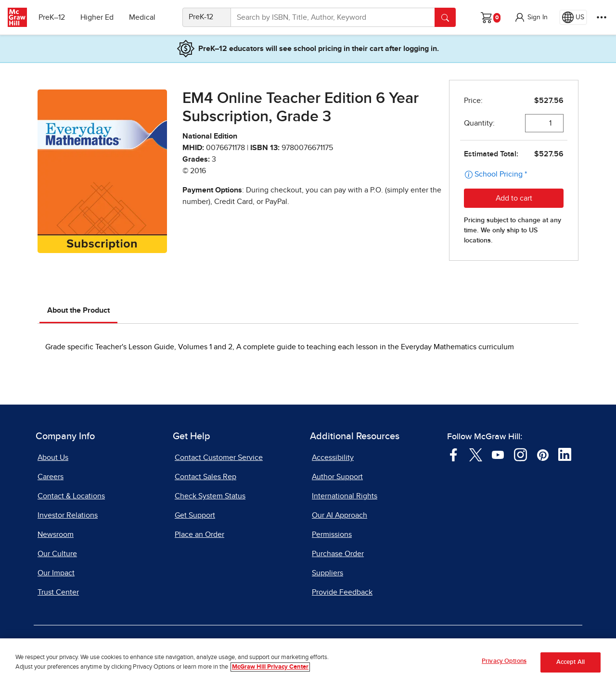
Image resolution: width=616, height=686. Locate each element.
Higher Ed (97, 17)
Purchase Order (338, 554)
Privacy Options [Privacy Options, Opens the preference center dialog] (504, 662)
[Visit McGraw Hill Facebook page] (454, 454)
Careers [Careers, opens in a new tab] (51, 477)
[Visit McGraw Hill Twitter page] (476, 454)
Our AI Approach (340, 515)
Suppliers (327, 573)
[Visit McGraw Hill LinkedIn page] (565, 454)
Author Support (337, 477)
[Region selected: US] (573, 17)
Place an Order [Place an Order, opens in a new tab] (199, 534)
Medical (142, 17)
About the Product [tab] (78, 310)
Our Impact (56, 573)
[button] (531, 17)
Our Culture (57, 554)
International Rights (345, 496)
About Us (53, 457)
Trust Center (58, 592)
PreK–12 (52, 17)
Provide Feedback (342, 592)
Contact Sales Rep (205, 477)
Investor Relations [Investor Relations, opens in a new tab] (68, 515)
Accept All (571, 663)
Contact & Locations (71, 496)
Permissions (332, 534)
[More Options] (602, 17)
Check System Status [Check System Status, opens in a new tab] (210, 496)
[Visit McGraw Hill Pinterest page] (543, 454)
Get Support (195, 515)
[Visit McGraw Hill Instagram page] (520, 454)
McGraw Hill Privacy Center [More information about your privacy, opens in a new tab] (270, 667)
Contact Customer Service (219, 457)
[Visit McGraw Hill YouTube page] (498, 454)
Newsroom (56, 534)
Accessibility (333, 457)
